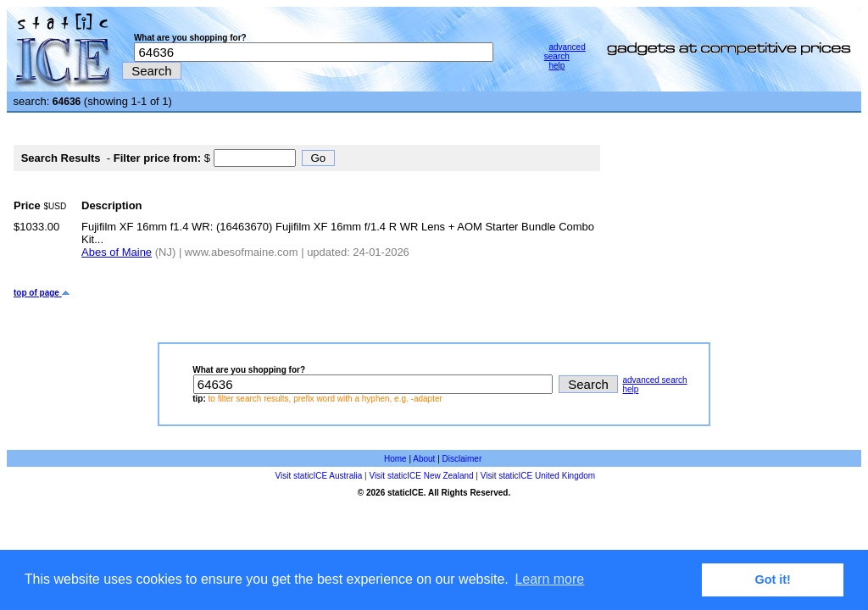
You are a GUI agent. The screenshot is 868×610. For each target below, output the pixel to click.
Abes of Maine (117, 252)
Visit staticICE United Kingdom (538, 476)
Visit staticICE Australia (319, 476)
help (556, 66)
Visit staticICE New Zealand (421, 476)
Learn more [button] (549, 579)
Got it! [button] (773, 579)
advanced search (565, 52)
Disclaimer (462, 459)
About (424, 459)
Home (395, 459)
